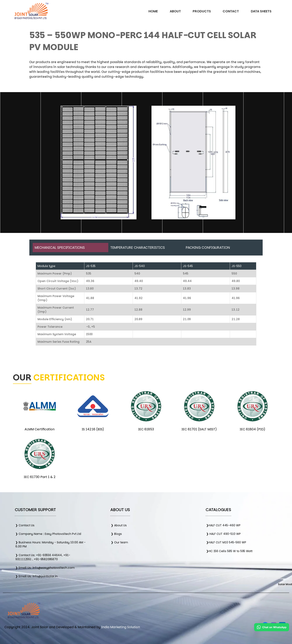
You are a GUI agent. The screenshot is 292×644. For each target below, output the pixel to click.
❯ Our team (119, 542)
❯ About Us (119, 525)
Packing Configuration (208, 248)
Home (153, 11)
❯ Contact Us (25, 525)
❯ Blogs (116, 534)
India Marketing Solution (121, 627)
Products (202, 11)
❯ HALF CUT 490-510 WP (223, 534)
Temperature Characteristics (138, 248)
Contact (231, 11)
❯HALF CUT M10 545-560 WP (226, 542)
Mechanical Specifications (60, 248)
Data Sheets (261, 11)
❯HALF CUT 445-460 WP (223, 525)
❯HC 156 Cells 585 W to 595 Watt (229, 551)
